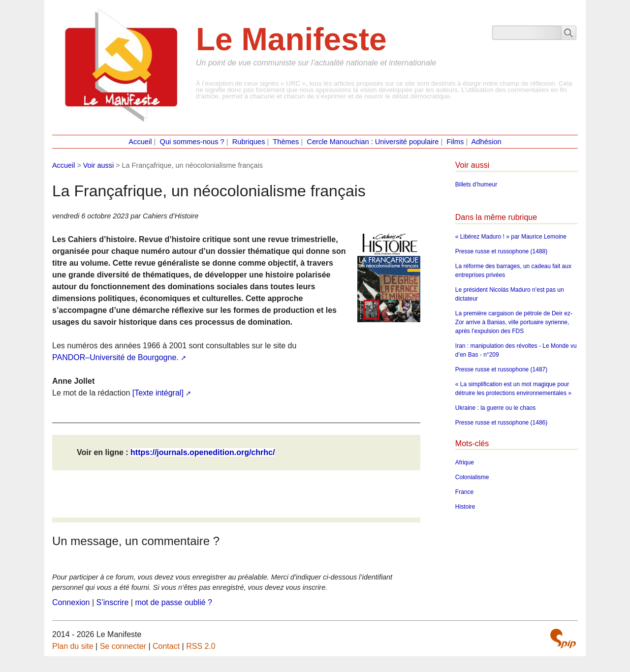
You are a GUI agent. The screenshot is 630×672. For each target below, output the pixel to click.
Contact (166, 646)
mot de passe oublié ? (173, 602)
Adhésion (487, 142)
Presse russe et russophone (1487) (501, 369)
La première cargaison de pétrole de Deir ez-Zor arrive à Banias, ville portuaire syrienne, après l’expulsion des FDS (514, 322)
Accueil (140, 142)
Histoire (465, 507)
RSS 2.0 (201, 646)
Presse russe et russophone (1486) (501, 423)
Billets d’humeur (476, 184)
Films (455, 142)
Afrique (465, 462)
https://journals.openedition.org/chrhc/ (203, 452)
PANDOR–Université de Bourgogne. (115, 357)
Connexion (71, 602)
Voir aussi (98, 165)
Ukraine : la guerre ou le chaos (495, 408)
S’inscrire (113, 602)
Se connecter (123, 646)
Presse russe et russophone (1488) (501, 251)
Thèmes (286, 142)
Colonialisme (472, 477)
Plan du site (73, 646)
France (464, 492)
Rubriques (249, 142)
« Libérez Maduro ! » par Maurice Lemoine (511, 237)
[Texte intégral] (158, 393)
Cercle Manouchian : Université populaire (373, 142)
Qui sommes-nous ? (192, 142)
